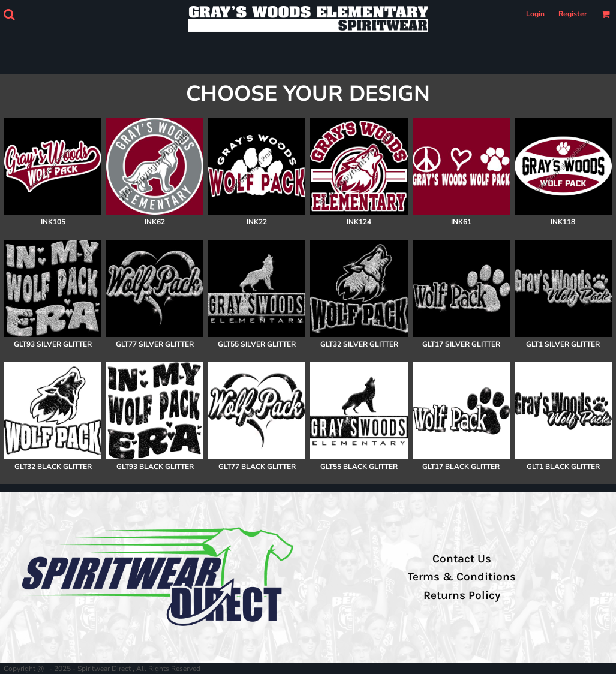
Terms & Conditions (462, 577)
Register (573, 14)
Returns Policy (462, 595)
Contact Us (462, 559)
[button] (9, 14)
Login (535, 14)
